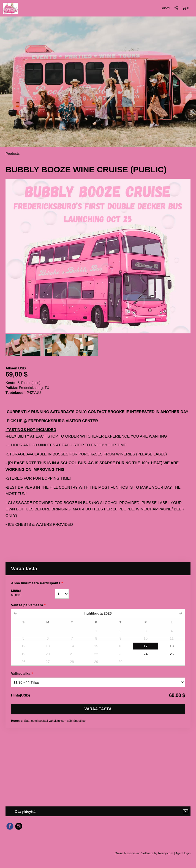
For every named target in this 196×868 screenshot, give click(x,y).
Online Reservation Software (134, 853)
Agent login (183, 853)
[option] (29, 345)
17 (146, 646)
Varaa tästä (98, 709)
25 (171, 654)
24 (146, 654)
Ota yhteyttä (25, 812)
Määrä (33, 593)
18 (171, 646)
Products (13, 154)
